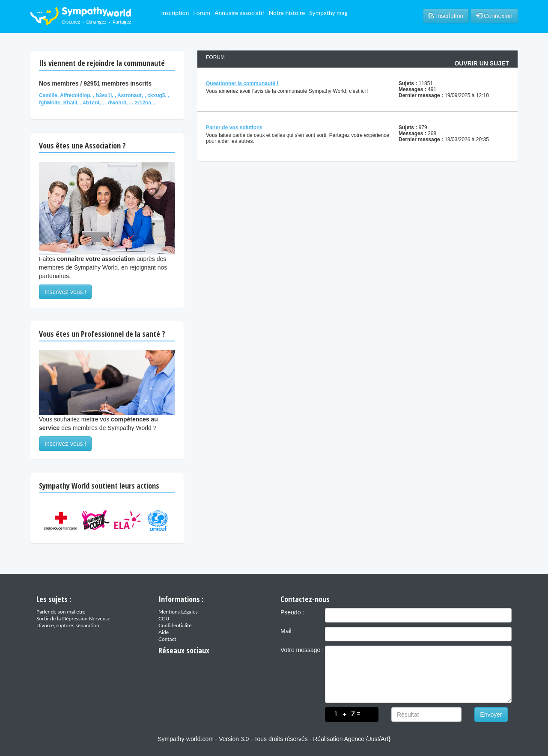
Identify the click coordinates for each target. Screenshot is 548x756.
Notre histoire (287, 13)
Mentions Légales (178, 612)
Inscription (175, 13)
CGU (164, 618)
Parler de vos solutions (234, 127)
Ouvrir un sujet (482, 63)
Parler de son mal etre (61, 612)
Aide (164, 632)
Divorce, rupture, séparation (68, 625)
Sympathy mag (328, 13)
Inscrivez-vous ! (65, 292)
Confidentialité (175, 625)
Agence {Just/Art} (367, 739)
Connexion (494, 16)
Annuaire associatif (239, 13)
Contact (167, 639)
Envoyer (491, 714)
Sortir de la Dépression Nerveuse (73, 618)
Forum (202, 13)
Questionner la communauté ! (242, 83)
